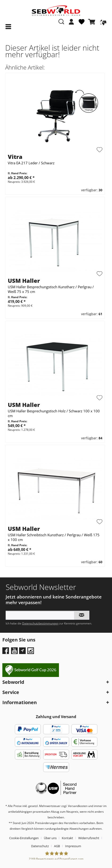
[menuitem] (71, 24)
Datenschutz (40, 846)
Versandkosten (78, 806)
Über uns (50, 838)
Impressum (73, 846)
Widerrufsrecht (89, 838)
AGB (57, 846)
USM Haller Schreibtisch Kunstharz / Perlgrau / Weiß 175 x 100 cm (54, 537)
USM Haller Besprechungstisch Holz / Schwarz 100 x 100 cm (54, 413)
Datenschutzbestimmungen (40, 623)
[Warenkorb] (93, 22)
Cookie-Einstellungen (24, 838)
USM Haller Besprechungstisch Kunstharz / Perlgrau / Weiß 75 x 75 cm (51, 289)
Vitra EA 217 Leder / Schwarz (31, 163)
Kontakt (67, 838)
